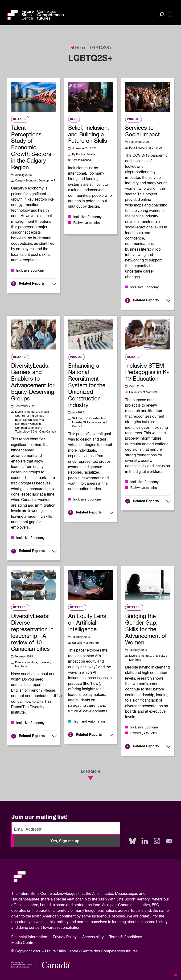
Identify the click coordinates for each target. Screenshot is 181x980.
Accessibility (93, 937)
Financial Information (29, 937)
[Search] (161, 15)
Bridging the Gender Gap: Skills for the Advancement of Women (146, 629)
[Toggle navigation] (170, 15)
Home (79, 48)
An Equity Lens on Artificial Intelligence (87, 623)
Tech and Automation (89, 722)
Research (20, 119)
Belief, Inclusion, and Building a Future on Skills (89, 135)
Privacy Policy (65, 937)
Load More (90, 775)
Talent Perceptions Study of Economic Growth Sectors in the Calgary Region (31, 148)
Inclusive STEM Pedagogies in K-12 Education (147, 373)
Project (134, 119)
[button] (175, 975)
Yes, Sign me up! (66, 841)
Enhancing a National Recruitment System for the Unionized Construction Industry (87, 386)
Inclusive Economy (30, 271)
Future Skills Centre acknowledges (48, 894)
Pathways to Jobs (86, 223)
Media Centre (23, 943)
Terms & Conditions (126, 937)
